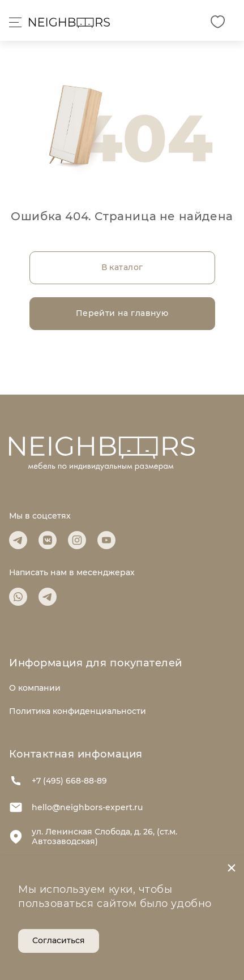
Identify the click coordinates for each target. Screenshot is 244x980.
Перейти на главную (122, 313)
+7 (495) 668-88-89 (58, 781)
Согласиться (59, 940)
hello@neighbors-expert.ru (76, 807)
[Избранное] (218, 22)
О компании (35, 688)
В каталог (122, 267)
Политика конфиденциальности (78, 711)
